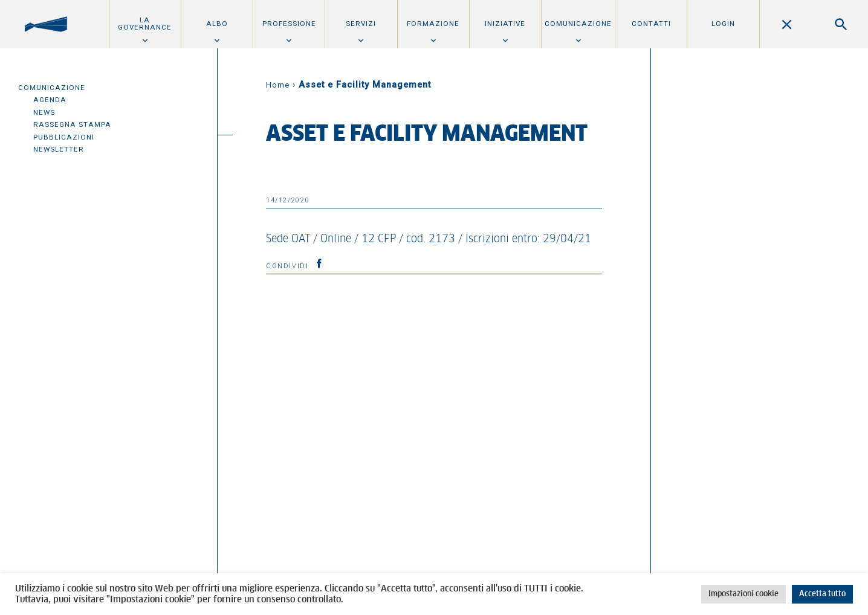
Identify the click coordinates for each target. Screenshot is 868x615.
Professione (289, 24)
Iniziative (505, 24)
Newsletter (59, 149)
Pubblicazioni (64, 137)
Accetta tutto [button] (822, 594)
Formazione (433, 24)
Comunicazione (578, 24)
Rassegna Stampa (72, 124)
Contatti (651, 24)
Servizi (361, 24)
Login (723, 24)
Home (278, 85)
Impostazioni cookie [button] (743, 594)
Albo (217, 24)
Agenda (50, 100)
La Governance (145, 24)
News (44, 112)
